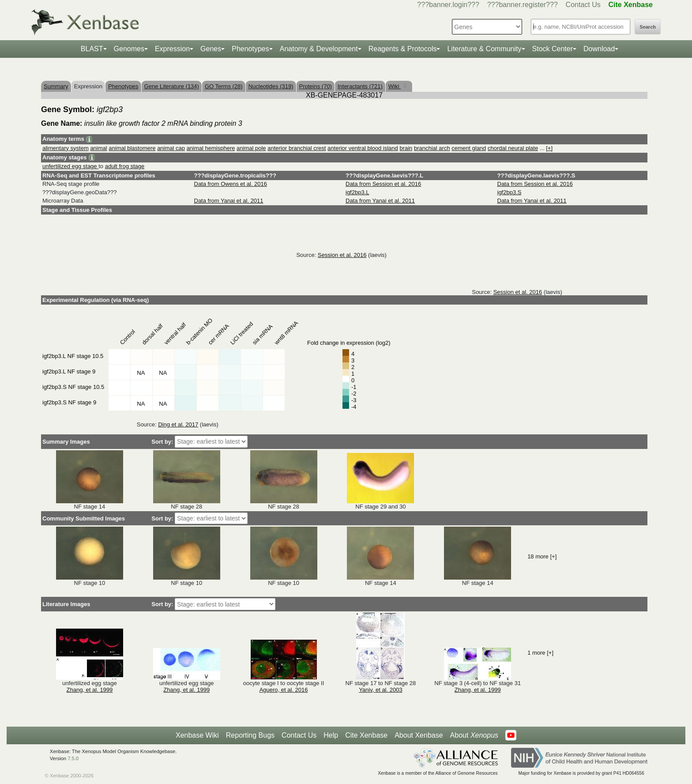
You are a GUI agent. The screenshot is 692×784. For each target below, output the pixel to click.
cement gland (469, 148)
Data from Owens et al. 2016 (231, 184)
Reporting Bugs (250, 735)
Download (599, 49)
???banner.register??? (523, 5)
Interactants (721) (360, 86)
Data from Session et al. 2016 (383, 184)
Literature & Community (484, 49)
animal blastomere (132, 148)
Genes (211, 49)
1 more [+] (540, 653)
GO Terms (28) (224, 86)
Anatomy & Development (319, 49)
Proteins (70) (316, 86)
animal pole (251, 148)
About (474, 735)
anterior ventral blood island (363, 148)
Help (331, 735)
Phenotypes (250, 49)
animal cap (171, 148)
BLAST (92, 49)
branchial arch (432, 148)
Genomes (129, 49)
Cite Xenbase (366, 735)
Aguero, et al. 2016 (284, 690)
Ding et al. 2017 (178, 424)
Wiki (395, 86)
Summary (56, 86)
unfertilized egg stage (70, 166)
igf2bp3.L (357, 192)
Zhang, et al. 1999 (90, 690)
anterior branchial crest (297, 148)
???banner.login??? (448, 5)
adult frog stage (125, 166)
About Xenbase (419, 735)
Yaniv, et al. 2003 (381, 690)
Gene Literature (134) (172, 86)
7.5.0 (73, 758)
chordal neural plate (513, 148)
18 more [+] (542, 556)
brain (406, 148)
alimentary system (66, 148)
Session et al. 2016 (342, 255)
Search (648, 27)
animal (98, 148)
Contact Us (583, 5)
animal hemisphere (211, 148)
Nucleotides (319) (271, 86)
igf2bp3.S (510, 192)
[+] (549, 148)
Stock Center (553, 49)
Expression (172, 49)
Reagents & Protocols (403, 49)
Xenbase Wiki (197, 735)
